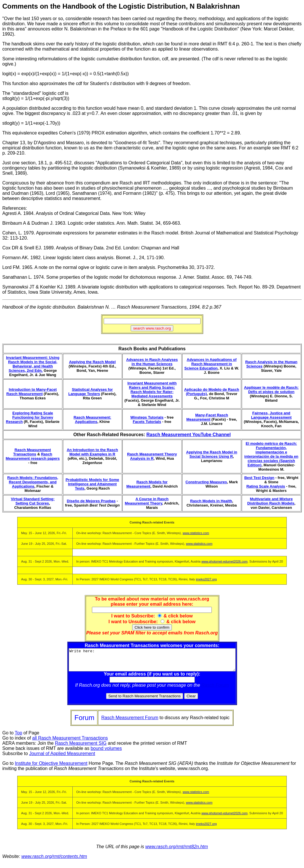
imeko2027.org (206, 579)
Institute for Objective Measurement (51, 768)
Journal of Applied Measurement (62, 758)
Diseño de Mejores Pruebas (91, 501)
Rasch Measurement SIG (81, 747)
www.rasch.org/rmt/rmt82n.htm (177, 851)
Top (18, 737)
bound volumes (106, 753)
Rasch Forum (215, 689)
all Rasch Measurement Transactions (70, 742)
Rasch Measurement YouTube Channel (188, 435)
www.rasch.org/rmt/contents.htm (54, 861)
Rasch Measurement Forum (130, 722)
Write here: (152, 662)
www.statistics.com (196, 533)
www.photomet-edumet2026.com (225, 561)
